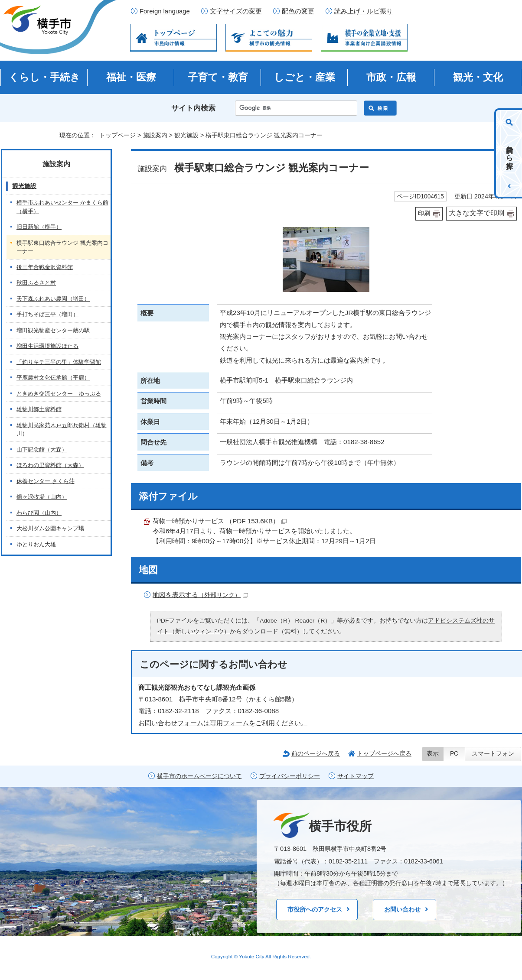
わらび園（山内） (39, 513)
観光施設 (186, 135)
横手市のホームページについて (199, 776)
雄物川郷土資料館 (39, 409)
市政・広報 (391, 77)
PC (454, 754)
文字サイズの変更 (236, 11)
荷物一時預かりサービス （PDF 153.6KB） (220, 521)
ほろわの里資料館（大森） (50, 465)
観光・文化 (478, 77)
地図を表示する (200, 595)
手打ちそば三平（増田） (47, 314)
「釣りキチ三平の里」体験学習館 (59, 362)
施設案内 (155, 135)
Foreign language (165, 11)
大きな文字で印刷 (476, 213)
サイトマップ (356, 776)
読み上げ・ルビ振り (364, 11)
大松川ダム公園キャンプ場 (50, 528)
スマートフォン (493, 754)
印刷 (424, 213)
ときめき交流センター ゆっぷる (59, 394)
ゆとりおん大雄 (36, 544)
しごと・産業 (305, 77)
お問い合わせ (402, 909)
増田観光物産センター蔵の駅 (53, 330)
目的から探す (510, 153)
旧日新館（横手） (39, 227)
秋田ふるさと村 (36, 283)
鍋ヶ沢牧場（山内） (42, 497)
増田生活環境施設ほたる (47, 346)
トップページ (117, 135)
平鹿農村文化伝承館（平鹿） (53, 378)
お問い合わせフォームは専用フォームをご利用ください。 (223, 723)
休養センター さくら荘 (46, 481)
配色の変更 (298, 11)
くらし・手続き (44, 77)
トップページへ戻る (384, 753)
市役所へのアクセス (315, 909)
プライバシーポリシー (290, 776)
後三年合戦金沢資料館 (45, 267)
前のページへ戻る (316, 753)
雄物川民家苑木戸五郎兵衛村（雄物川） (62, 430)
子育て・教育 (218, 77)
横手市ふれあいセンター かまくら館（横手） (62, 207)
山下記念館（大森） (42, 449)
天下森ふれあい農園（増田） (53, 299)
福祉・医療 (131, 77)
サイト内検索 (193, 108)
